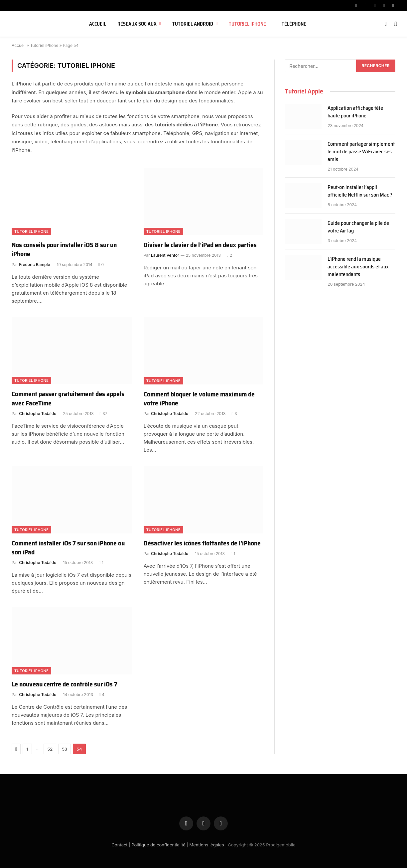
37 (104, 414)
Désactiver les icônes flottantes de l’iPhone (202, 543)
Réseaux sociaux (137, 24)
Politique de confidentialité (158, 845)
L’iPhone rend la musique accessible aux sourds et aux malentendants (358, 267)
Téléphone (294, 24)
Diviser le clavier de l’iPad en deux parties (200, 245)
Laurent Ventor (165, 255)
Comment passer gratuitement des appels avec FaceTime (68, 398)
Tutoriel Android (193, 24)
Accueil (98, 24)
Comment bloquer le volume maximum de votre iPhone (199, 399)
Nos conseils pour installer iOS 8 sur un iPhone (64, 249)
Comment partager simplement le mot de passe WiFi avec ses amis (361, 152)
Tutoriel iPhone (247, 24)
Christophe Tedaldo (38, 414)
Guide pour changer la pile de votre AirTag (358, 227)
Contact (119, 845)
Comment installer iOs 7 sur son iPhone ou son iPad (68, 548)
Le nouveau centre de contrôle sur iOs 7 (65, 684)
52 (50, 749)
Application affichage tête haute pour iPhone (355, 112)
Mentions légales (207, 845)
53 (65, 749)
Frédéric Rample (34, 265)
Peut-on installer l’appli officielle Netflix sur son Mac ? (360, 191)
